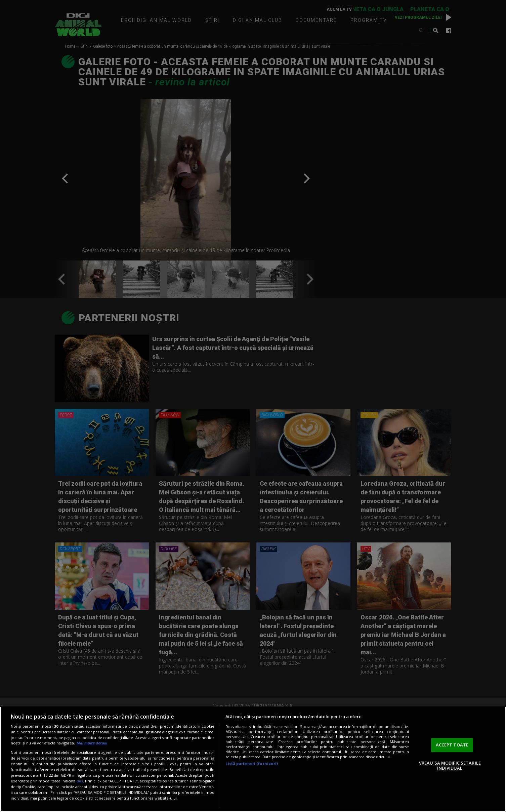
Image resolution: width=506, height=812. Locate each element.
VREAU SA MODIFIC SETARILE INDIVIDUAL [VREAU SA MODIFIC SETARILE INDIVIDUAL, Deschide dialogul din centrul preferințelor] (450, 766)
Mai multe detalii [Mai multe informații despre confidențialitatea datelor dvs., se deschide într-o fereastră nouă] (92, 743)
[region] (253, 759)
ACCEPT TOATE (452, 745)
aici (80, 781)
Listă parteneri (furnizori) (252, 763)
